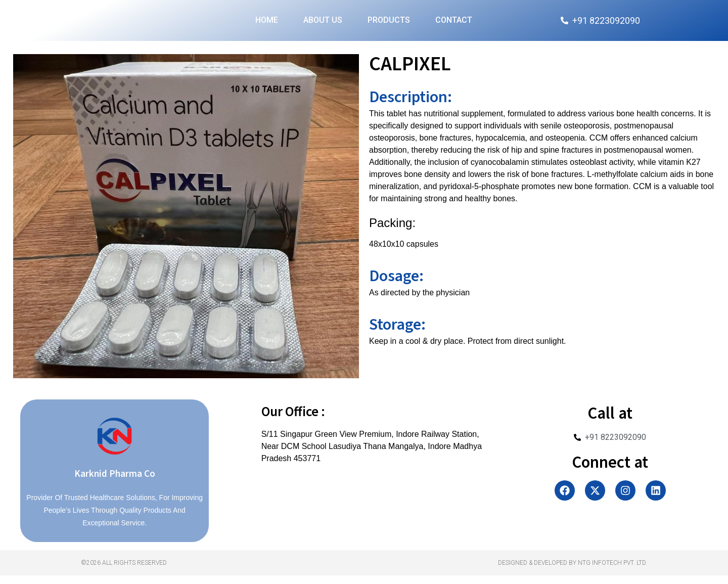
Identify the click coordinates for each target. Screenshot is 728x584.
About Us (323, 25)
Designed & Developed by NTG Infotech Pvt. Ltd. (573, 571)
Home (267, 25)
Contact (454, 25)
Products (389, 25)
